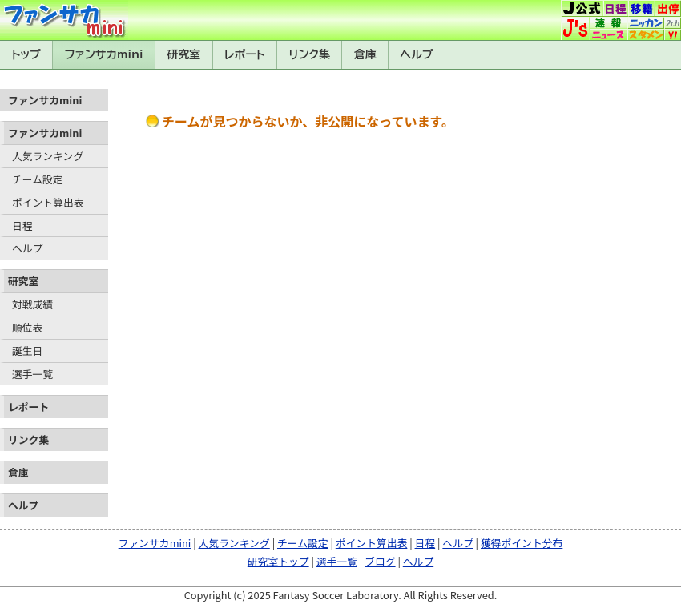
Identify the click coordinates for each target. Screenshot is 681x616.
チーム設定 (38, 179)
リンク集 (309, 54)
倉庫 (365, 54)
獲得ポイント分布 (522, 543)
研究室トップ (278, 561)
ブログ (380, 561)
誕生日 (27, 350)
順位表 (27, 327)
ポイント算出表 (48, 202)
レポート (245, 54)
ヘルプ (417, 54)
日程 (22, 225)
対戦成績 (32, 304)
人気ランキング (48, 156)
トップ (26, 54)
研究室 (183, 54)
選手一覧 (32, 374)
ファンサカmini (104, 54)
